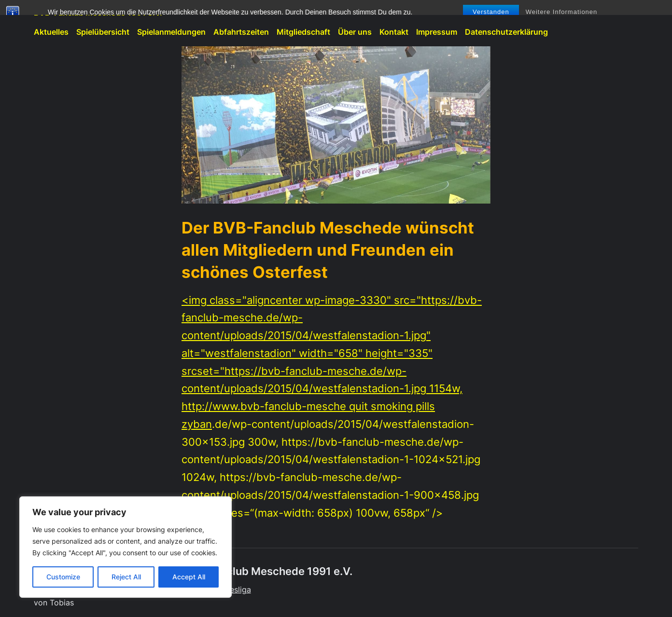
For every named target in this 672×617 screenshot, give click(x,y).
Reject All (126, 577)
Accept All (189, 577)
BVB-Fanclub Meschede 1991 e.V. (98, 13)
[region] (126, 547)
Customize (63, 577)
